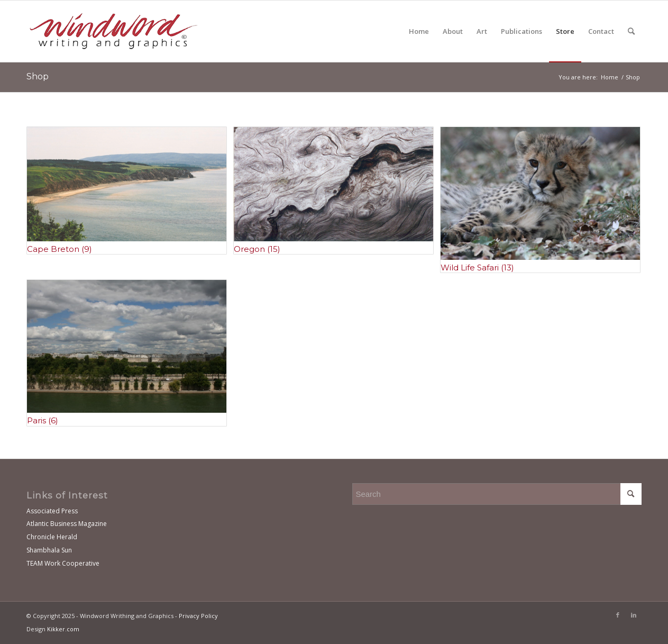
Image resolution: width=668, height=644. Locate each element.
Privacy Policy (198, 616)
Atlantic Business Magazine (67, 524)
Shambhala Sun (49, 550)
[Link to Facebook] (618, 615)
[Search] (631, 31)
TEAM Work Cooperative (63, 563)
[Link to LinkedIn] (634, 615)
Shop (38, 76)
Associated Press (52, 511)
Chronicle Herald (52, 537)
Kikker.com (63, 629)
